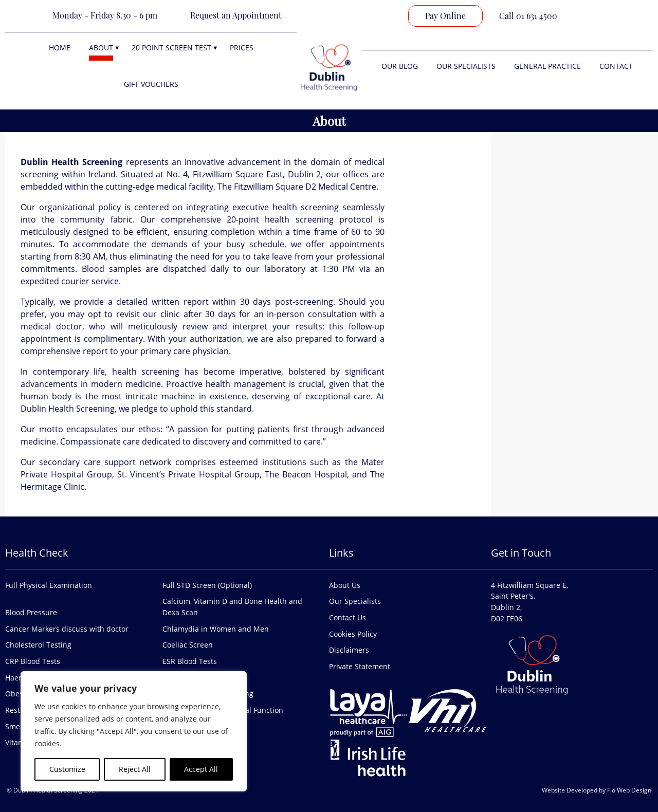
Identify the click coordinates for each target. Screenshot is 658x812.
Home (60, 48)
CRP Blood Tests (33, 661)
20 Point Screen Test (171, 48)
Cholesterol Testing (38, 645)
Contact (616, 66)
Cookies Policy (353, 634)
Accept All (201, 769)
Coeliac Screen (188, 645)
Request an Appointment (236, 15)
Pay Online (445, 16)
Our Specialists (466, 66)
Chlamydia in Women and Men (216, 629)
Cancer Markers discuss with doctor (67, 629)
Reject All (135, 769)
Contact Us (348, 617)
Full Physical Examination (49, 585)
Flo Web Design (629, 790)
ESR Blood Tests (190, 661)
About (101, 48)
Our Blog (400, 66)
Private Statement (360, 666)
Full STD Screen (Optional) (207, 585)
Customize (67, 769)
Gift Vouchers (151, 84)
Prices (242, 48)
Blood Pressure (31, 612)
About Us (345, 585)
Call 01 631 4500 (528, 16)
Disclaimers (349, 650)
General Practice (547, 66)
